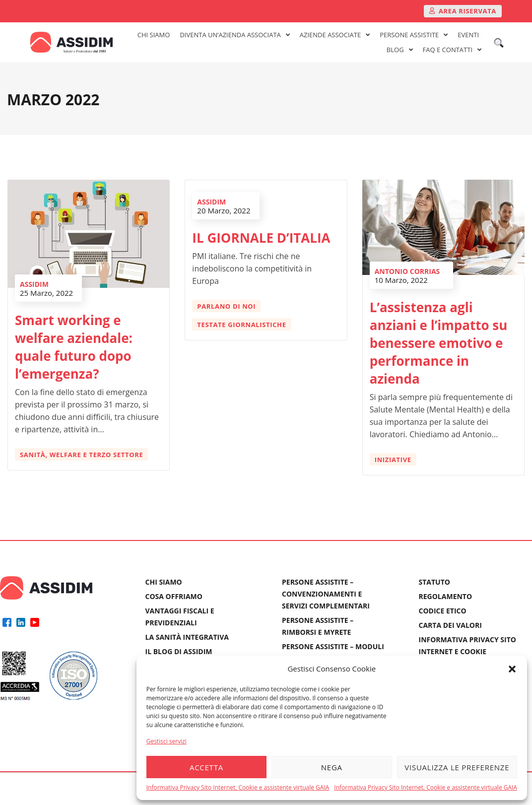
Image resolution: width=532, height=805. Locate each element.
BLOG (400, 50)
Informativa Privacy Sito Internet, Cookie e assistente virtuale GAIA (238, 787)
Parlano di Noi (229, 304)
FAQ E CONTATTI (452, 50)
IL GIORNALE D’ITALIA (264, 235)
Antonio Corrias (410, 271)
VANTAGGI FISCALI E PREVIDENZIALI (180, 617)
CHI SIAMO (154, 35)
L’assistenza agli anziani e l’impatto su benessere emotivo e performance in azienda (441, 343)
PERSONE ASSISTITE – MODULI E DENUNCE (333, 652)
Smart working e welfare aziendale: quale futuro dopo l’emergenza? (76, 347)
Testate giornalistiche (244, 322)
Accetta (206, 767)
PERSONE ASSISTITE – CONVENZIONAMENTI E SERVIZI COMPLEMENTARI (326, 594)
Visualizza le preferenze (457, 767)
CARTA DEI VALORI (450, 625)
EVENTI (468, 35)
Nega (332, 767)
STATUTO (434, 582)
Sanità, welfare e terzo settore (84, 455)
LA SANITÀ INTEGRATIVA (187, 637)
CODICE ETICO (443, 611)
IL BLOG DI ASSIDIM (179, 651)
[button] (512, 669)
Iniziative (396, 460)
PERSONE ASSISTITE (414, 35)
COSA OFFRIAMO (174, 596)
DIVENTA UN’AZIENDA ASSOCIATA (234, 35)
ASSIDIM (37, 284)
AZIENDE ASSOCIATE (335, 35)
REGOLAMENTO (446, 596)
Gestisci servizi (166, 741)
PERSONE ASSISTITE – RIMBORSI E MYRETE (318, 626)
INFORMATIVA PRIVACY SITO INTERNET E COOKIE (467, 645)
